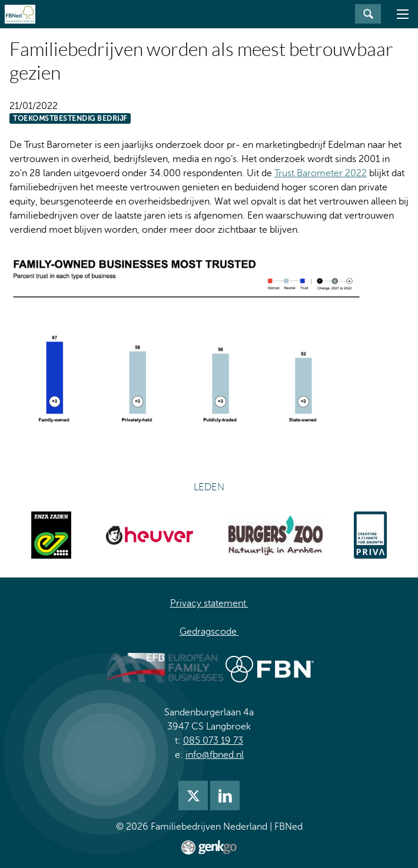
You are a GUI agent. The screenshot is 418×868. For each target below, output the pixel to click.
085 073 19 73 (213, 741)
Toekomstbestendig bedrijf (70, 118)
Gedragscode (209, 632)
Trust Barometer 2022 (321, 173)
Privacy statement (209, 603)
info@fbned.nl (215, 755)
